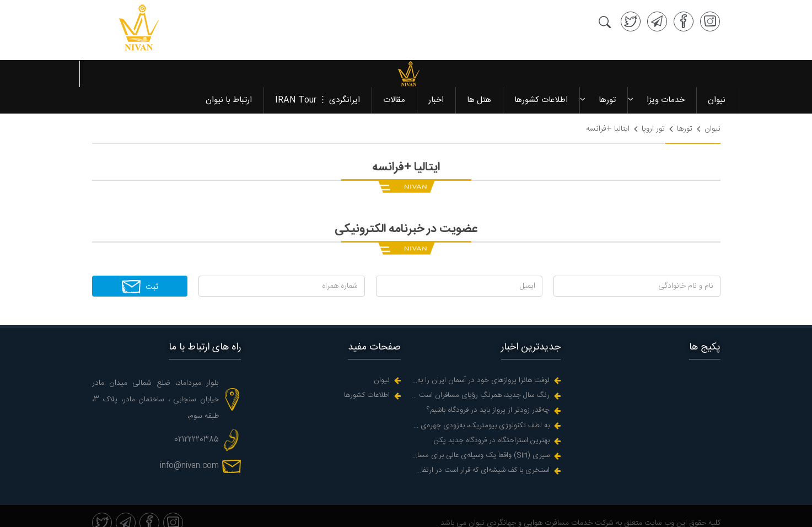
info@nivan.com (189, 439)
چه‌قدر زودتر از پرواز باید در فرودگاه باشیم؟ (488, 384)
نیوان (716, 74)
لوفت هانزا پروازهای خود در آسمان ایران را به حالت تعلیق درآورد (481, 354)
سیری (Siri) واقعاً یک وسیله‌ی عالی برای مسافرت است (481, 429)
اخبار (435, 74)
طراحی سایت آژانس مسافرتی (674, 513)
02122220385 (197, 413)
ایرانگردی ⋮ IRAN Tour (317, 74)
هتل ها (478, 74)
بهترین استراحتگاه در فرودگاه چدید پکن (492, 414)
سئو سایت (604, 513)
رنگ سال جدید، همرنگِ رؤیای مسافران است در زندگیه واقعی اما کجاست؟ (481, 369)
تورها (607, 74)
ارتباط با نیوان (228, 74)
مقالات (394, 74)
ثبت (140, 260)
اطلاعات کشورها (541, 74)
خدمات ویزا (665, 74)
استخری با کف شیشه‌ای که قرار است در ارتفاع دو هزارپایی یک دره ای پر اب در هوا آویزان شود (481, 444)
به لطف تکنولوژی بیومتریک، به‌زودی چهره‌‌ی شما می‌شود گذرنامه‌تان (481, 399)
